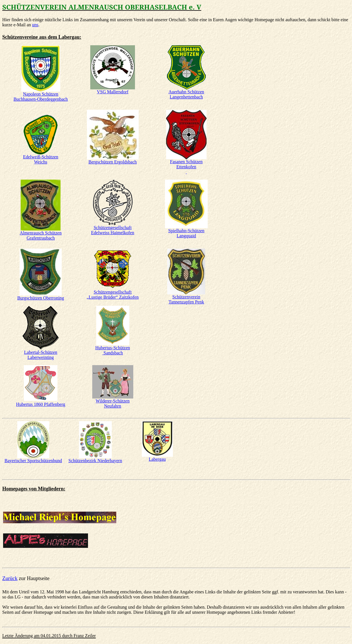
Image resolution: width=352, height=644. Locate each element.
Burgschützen (41, 298)
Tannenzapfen (186, 302)
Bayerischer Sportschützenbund (33, 461)
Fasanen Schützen (186, 162)
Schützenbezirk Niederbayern (95, 461)
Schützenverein (186, 297)
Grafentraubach (41, 238)
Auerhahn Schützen (186, 94)
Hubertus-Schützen (113, 348)
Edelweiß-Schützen (40, 157)
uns (35, 25)
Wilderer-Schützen (113, 401)
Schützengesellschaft (113, 228)
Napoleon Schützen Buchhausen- (41, 97)
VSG (113, 92)
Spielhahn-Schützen (186, 231)
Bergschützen (113, 162)
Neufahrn (113, 406)
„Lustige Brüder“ (113, 297)
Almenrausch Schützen (41, 233)
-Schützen (41, 352)
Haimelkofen (113, 233)
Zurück (10, 578)
